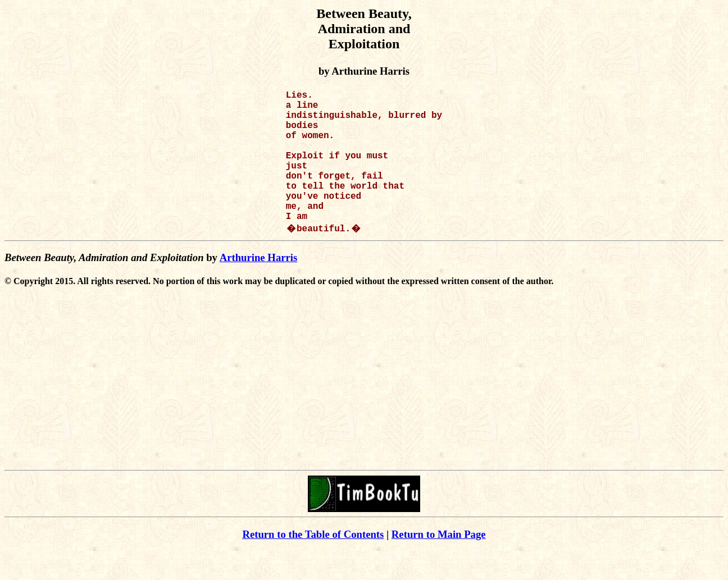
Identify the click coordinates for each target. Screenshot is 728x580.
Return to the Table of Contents (313, 563)
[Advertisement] (364, 416)
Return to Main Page (439, 563)
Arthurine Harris (259, 287)
